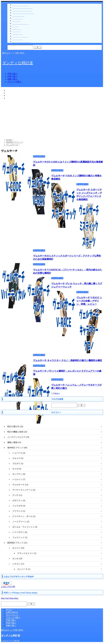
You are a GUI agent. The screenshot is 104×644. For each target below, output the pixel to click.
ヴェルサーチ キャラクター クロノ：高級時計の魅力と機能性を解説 (68, 360)
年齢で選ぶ (12, 79)
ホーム (9, 610)
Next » (57, 393)
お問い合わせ (12, 612)
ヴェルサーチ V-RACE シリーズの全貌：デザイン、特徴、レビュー (89, 301)
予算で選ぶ (12, 74)
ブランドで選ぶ (14, 82)
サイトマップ (12, 615)
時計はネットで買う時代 (12, 630)
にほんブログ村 (8, 587)
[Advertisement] (52, 119)
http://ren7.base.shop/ (10, 598)
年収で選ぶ (12, 76)
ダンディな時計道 (18, 63)
